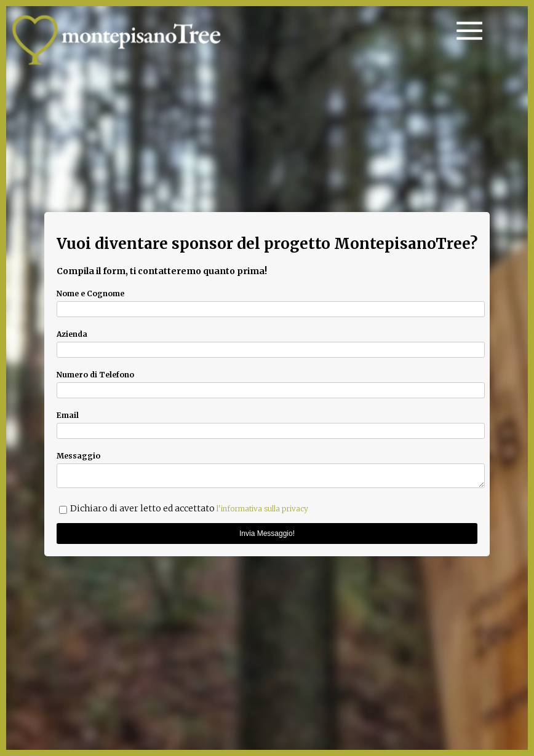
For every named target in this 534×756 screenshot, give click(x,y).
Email (68, 413)
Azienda (72, 332)
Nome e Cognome (90, 292)
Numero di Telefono (95, 373)
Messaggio (78, 454)
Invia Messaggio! (267, 535)
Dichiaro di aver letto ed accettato (189, 510)
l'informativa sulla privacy (262, 510)
